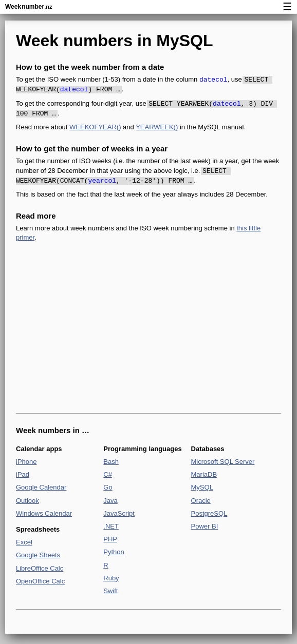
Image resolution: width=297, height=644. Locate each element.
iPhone (26, 462)
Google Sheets (38, 555)
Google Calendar (41, 487)
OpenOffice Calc (40, 581)
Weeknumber (29, 7)
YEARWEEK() (157, 127)
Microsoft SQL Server (223, 462)
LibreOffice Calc (40, 568)
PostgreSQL (209, 513)
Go (108, 487)
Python (114, 552)
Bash (111, 462)
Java (110, 501)
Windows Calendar (44, 513)
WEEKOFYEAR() (95, 127)
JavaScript (119, 513)
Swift (110, 591)
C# (108, 474)
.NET (111, 526)
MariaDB (204, 474)
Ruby (111, 578)
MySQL (202, 487)
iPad (23, 474)
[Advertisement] (148, 328)
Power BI (205, 526)
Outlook (27, 501)
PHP (110, 539)
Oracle (201, 501)
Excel (24, 542)
